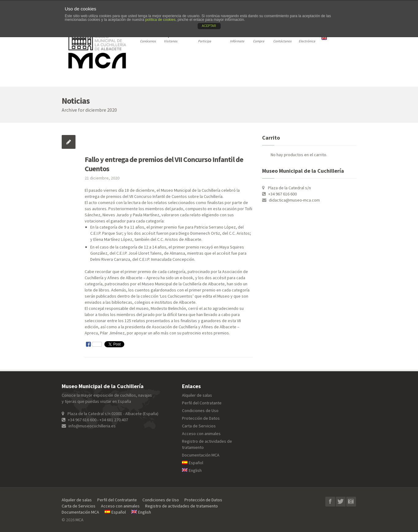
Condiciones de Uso (200, 411)
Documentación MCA (201, 455)
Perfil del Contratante (202, 403)
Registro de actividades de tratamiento (182, 506)
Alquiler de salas (197, 395)
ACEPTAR (209, 26)
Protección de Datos (201, 418)
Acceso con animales (201, 434)
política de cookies (160, 20)
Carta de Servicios (199, 426)
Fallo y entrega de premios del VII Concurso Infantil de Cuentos (164, 164)
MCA (79, 520)
